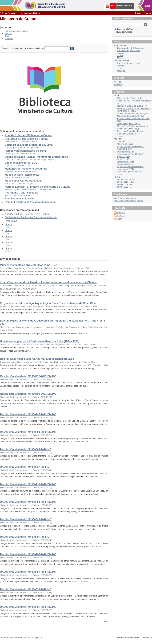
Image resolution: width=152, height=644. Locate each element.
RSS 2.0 (121, 216)
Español (147, 13)
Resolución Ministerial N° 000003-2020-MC (26, 449)
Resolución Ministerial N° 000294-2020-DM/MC (28, 502)
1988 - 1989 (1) (124, 187)
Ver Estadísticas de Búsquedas (128, 201)
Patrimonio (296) (125, 149)
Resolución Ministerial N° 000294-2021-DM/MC (28, 394)
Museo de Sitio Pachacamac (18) (132, 113)
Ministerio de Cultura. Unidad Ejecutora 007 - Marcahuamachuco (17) (133, 118)
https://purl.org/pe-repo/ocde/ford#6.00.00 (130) (131, 165)
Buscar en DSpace (125, 29)
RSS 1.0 (121, 212)
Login (148, 6)
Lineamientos (146, 637)
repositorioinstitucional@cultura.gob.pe (25, 637)
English (139, 13)
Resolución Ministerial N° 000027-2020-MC (26, 467)
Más (106, 622)
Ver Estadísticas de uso (125, 198)
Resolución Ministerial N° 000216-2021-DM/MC (28, 376)
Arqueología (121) (125, 169)
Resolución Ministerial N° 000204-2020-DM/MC (28, 432)
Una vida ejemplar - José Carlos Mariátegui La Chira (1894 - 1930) (40, 341)
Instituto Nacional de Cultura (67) (132, 106)
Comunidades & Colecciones (130, 48)
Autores (8, 33)
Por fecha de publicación (16, 31)
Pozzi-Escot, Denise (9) (128, 129)
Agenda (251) (123, 157)
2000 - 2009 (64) (125, 184)
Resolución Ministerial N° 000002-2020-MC (26, 537)
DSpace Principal (8, 13)
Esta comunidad (123, 32)
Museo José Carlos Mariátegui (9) (133, 126)
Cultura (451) (123, 141)
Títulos (8, 36)
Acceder (118, 82)
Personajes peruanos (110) (130, 172)
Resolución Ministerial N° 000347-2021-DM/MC (28, 414)
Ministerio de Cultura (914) (129, 98)
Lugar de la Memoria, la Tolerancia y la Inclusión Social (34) (134, 110)
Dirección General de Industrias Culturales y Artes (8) (132, 132)
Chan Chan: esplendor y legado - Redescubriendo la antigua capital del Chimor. (48, 282)
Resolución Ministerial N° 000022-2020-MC (26, 589)
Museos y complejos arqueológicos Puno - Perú (29, 265)
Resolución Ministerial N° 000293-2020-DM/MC (28, 572)
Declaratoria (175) (125, 162)
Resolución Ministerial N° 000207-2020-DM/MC (28, 554)
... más (120, 136)
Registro (118, 84)
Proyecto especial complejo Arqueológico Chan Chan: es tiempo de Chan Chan (48, 303)
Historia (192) (123, 159)
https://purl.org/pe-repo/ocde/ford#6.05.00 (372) (131, 145)
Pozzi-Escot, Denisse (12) (129, 124)
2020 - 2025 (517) (125, 179)
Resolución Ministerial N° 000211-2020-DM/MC (28, 484)
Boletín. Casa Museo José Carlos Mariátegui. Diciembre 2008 (37, 359)
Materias (9, 39)
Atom (120, 219)
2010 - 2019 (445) (125, 182)
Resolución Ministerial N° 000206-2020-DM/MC (28, 607)
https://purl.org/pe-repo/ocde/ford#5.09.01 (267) (131, 153)
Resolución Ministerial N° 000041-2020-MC (26, 519)
